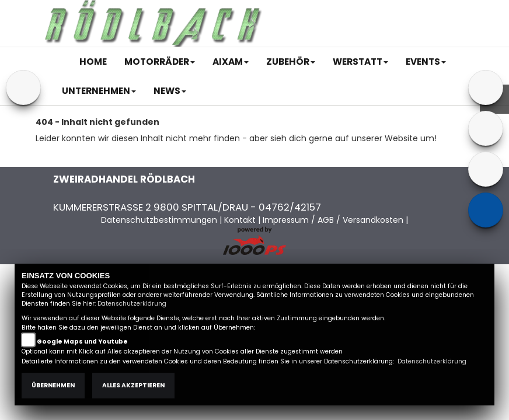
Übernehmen (53, 385)
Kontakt (373, 10)
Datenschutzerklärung (132, 304)
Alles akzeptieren (133, 385)
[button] (160, 62)
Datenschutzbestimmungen (159, 220)
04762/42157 (290, 207)
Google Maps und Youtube (82, 342)
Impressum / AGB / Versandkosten (333, 220)
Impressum (300, 10)
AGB (340, 10)
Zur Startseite (63, 156)
